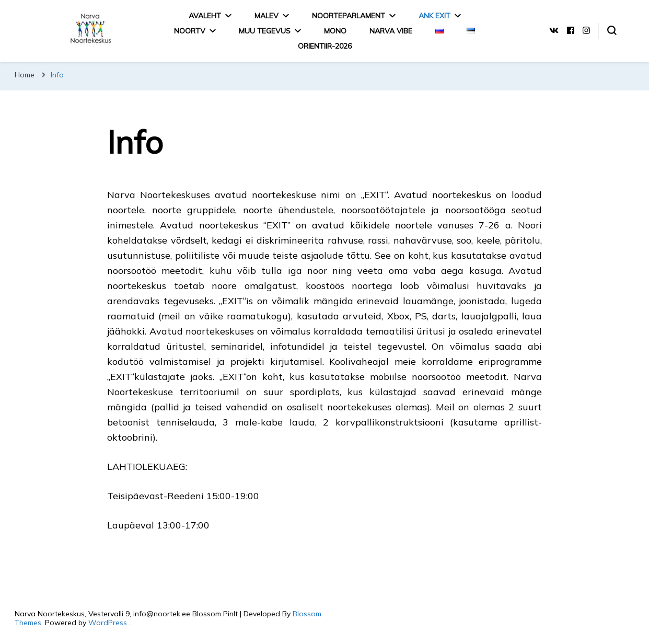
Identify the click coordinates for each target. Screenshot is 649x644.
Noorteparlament (349, 16)
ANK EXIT (434, 16)
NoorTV (190, 31)
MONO (335, 31)
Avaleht (205, 16)
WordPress (108, 623)
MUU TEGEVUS (265, 31)
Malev (266, 16)
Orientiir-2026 (325, 46)
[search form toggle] (612, 30)
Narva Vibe (391, 31)
